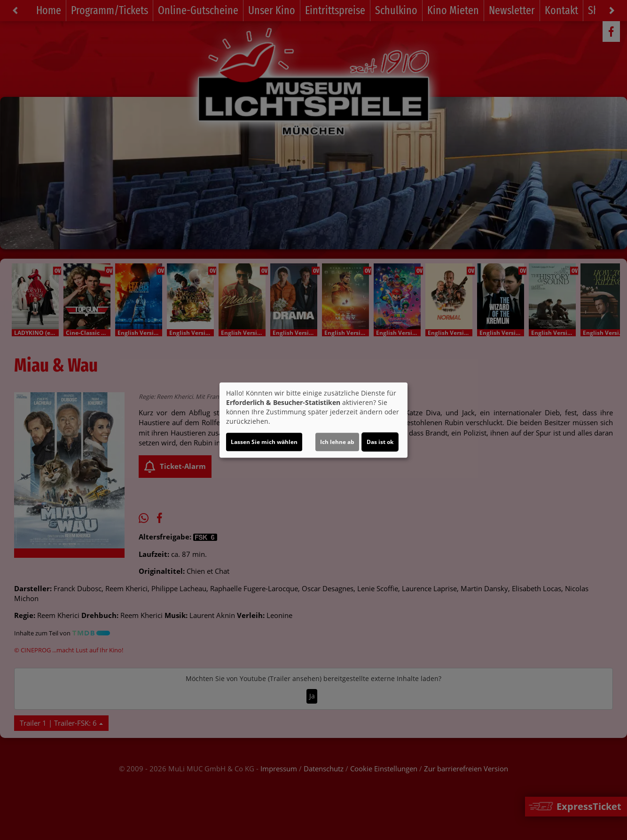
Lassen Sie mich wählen (264, 442)
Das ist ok (380, 442)
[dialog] (313, 420)
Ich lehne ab (337, 442)
